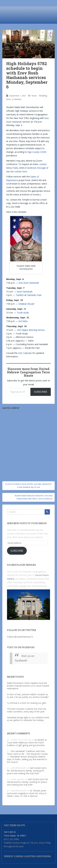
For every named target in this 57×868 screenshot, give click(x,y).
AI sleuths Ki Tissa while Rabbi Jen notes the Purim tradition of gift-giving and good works (27, 743)
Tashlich (20, 295)
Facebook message (36, 168)
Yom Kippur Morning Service (31, 330)
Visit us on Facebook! (21, 647)
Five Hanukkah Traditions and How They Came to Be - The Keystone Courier (27, 752)
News (34, 96)
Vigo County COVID (37, 152)
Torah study (23, 313)
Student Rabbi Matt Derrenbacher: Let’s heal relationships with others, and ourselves (34, 497)
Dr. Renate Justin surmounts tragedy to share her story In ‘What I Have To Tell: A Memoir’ (27, 793)
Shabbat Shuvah (26, 304)
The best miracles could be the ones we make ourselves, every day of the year (27, 710)
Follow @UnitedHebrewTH (20, 637)
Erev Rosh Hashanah (29, 283)
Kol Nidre (23, 321)
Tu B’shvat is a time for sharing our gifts (27, 703)
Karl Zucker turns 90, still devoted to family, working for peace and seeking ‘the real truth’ (27, 771)
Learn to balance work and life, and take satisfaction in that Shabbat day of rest (28, 486)
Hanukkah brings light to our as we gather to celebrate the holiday (28, 719)
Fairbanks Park (34, 295)
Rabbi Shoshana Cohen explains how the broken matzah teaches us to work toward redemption (28, 686)
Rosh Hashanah (25, 292)
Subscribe (41, 392)
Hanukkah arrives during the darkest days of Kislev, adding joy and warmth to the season (27, 759)
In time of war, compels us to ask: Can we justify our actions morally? (28, 696)
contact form (21, 171)
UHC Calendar (25, 353)
